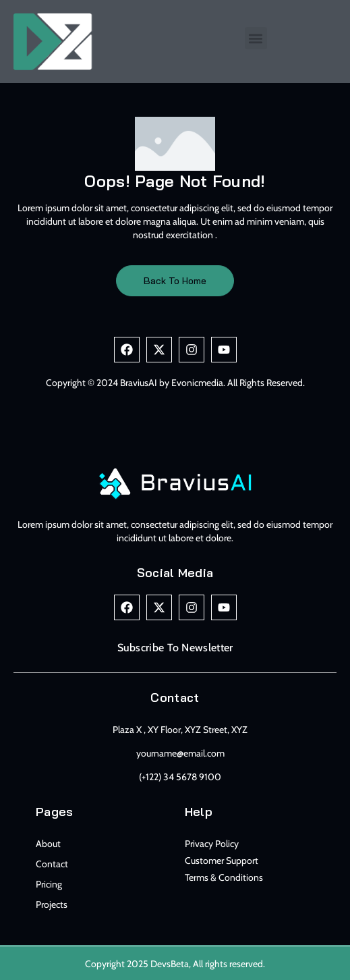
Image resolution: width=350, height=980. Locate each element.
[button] (256, 38)
